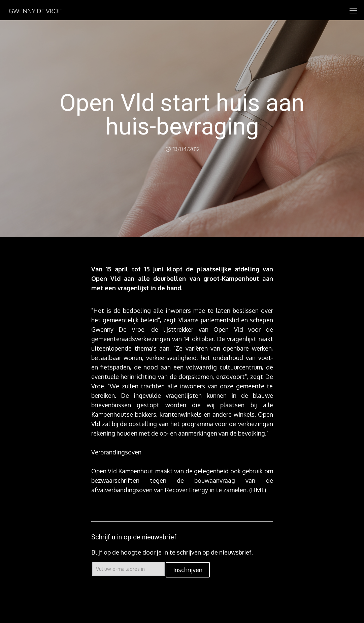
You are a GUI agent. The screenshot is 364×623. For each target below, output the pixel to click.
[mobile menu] (353, 10)
